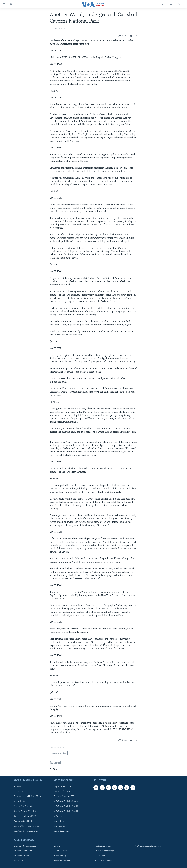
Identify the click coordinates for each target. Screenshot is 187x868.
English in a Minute (62, 787)
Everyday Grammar (63, 861)
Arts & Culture (20, 861)
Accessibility (19, 801)
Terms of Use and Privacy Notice (28, 796)
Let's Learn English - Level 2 (66, 811)
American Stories (21, 856)
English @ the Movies (63, 791)
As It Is (57, 846)
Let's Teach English (62, 816)
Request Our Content (23, 806)
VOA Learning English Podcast (149, 846)
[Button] (123, 36)
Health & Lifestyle (103, 846)
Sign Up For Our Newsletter (26, 811)
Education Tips (61, 856)
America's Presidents (23, 851)
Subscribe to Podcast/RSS (25, 816)
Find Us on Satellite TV (24, 821)
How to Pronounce (62, 831)
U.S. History (100, 856)
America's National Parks (25, 846)
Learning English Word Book (26, 826)
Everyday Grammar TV (64, 796)
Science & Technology (104, 851)
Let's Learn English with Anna (67, 801)
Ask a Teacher (60, 851)
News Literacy (60, 821)
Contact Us (18, 791)
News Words (59, 826)
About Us (18, 787)
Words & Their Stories (105, 861)
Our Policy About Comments (26, 831)
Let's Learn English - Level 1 (66, 806)
